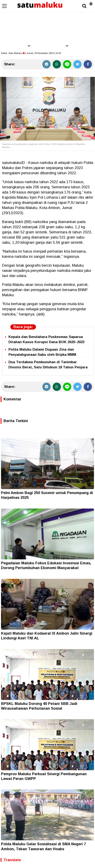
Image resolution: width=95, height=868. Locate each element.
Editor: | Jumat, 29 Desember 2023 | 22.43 (31, 53)
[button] (91, 2)
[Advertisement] (47, 23)
